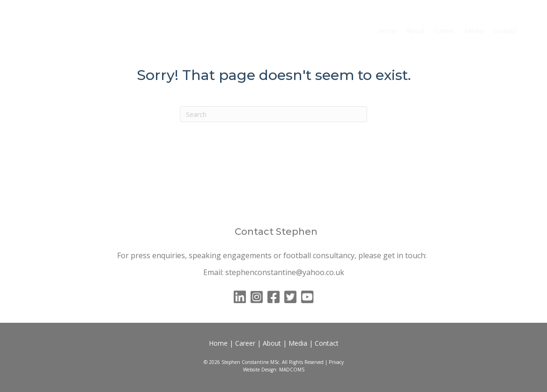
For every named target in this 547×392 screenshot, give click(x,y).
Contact (505, 31)
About (416, 31)
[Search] (273, 114)
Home (387, 31)
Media (474, 31)
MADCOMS (292, 370)
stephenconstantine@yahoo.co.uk (285, 272)
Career (445, 31)
